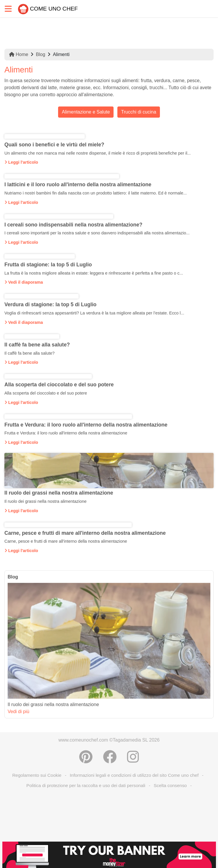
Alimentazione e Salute (86, 112)
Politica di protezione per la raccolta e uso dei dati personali (86, 785)
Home (19, 54)
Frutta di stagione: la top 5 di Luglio (48, 265)
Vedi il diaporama (24, 282)
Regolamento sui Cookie (37, 775)
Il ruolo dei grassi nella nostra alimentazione (59, 493)
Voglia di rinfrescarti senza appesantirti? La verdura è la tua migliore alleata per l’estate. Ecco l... (94, 313)
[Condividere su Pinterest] (86, 757)
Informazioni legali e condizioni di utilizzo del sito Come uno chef (134, 775)
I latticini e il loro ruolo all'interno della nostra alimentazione (78, 185)
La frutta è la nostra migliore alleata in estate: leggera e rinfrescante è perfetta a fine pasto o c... (94, 273)
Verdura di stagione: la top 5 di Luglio (50, 304)
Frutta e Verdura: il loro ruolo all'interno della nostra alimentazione (86, 425)
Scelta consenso (170, 785)
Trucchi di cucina (139, 112)
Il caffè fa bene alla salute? (37, 345)
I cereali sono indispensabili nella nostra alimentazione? (73, 225)
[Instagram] (133, 757)
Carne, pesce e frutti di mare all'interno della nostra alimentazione (85, 533)
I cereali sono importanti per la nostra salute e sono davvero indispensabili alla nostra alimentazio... (97, 233)
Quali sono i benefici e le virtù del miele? (54, 145)
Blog (40, 54)
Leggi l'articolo (21, 162)
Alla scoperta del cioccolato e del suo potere (59, 385)
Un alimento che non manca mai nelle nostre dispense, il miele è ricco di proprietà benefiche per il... (98, 153)
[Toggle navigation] (8, 9)
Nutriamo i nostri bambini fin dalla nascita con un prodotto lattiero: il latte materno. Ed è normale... (96, 193)
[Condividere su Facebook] (110, 757)
